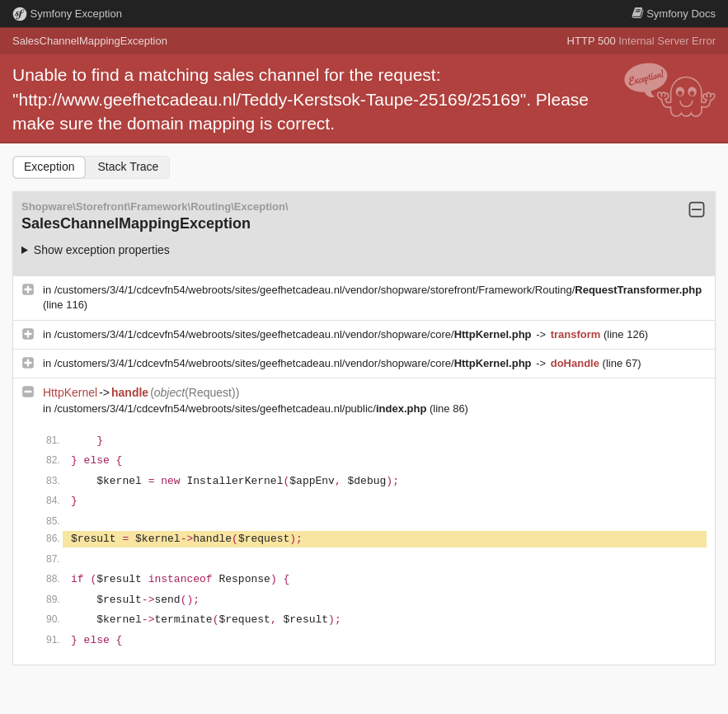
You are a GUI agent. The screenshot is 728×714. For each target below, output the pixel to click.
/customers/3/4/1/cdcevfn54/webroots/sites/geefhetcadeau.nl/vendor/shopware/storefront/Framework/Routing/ (378, 290)
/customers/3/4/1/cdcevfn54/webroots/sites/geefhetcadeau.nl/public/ (242, 409)
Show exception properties (102, 250)
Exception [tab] (49, 167)
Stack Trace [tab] (128, 167)
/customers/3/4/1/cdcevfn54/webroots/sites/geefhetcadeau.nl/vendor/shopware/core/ (294, 334)
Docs (674, 14)
